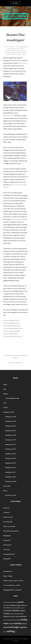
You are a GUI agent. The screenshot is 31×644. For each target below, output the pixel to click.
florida (13, 52)
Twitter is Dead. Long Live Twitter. (13, 581)
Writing (5, 394)
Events (5, 491)
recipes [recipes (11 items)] (11, 624)
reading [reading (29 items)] (24, 620)
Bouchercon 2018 (10, 495)
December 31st (8, 571)
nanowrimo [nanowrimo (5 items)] (12, 616)
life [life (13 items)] (8, 613)
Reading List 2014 (11, 458)
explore (23, 51)
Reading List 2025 (9, 412)
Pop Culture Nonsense (10, 531)
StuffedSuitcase (9, 116)
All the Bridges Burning (12, 398)
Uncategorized (8, 554)
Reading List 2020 (11, 435)
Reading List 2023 (11, 421)
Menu (16, 3)
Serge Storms (22, 63)
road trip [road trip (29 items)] (17, 623)
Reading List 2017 (10, 444)
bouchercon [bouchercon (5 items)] (6, 605)
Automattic (15, 641)
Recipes (6, 540)
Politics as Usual (8, 526)
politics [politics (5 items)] (19, 620)
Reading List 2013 (10, 463)
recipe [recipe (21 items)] (6, 623)
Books (5, 508)
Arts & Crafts (7, 486)
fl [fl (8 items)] (12, 611)
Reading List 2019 (11, 440)
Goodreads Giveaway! (15, 363)
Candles (6, 513)
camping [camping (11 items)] (12, 605)
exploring (7, 52)
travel (24, 54)
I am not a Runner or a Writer (12, 585)
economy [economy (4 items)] (13, 608)
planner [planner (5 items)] (15, 620)
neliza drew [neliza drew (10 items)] (23, 616)
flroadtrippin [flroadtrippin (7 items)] (22, 611)
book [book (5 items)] (17, 602)
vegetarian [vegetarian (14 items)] (23, 627)
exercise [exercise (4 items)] (23, 608)
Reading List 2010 (11, 477)
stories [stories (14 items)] (6, 627)
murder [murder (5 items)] (18, 614)
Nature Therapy (8, 576)
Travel (22, 49)
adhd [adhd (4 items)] (5, 602)
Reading (6, 536)
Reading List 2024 (11, 417)
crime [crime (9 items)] (22, 605)
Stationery (6, 545)
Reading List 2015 (10, 454)
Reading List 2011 (10, 472)
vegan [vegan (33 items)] (16, 627)
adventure (13, 51)
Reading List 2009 (11, 481)
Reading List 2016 (10, 449)
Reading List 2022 (11, 426)
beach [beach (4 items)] (14, 602)
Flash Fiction (7, 517)
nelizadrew (24, 47)
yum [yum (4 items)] (16, 632)
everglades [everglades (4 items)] (18, 608)
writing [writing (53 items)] (11, 631)
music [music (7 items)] (22, 614)
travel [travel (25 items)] (11, 627)
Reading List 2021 (10, 431)
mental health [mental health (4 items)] (13, 614)
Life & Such (16, 49)
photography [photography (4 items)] (9, 620)
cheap (18, 51)
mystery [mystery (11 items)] (6, 616)
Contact (6, 407)
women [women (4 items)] (5, 632)
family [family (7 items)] (5, 611)
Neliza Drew (15, 16)
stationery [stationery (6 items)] (24, 624)
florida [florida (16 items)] (15, 610)
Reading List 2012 (10, 468)
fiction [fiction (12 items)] (9, 611)
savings (19, 54)
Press (5, 403)
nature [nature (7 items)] (17, 616)
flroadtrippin (20, 52)
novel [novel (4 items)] (5, 620)
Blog (5, 389)
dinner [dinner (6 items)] (8, 608)
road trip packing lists (18, 219)
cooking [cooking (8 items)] (18, 605)
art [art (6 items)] (11, 602)
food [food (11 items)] (5, 614)
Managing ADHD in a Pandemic (12, 590)
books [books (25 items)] (21, 602)
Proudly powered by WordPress (11, 639)
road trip (13, 54)
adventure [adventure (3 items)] (8, 602)
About (5, 384)
